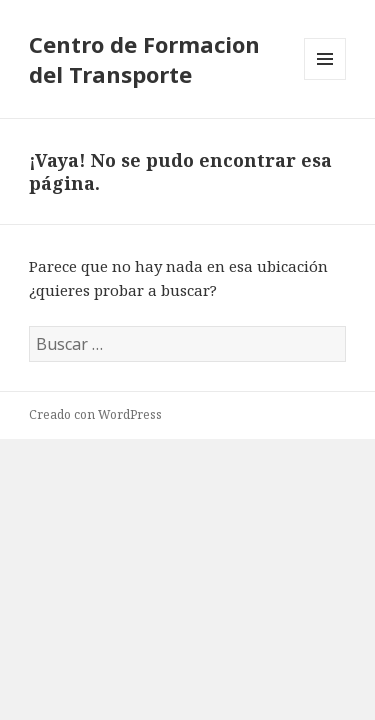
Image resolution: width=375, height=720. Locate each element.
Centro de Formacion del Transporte (144, 59)
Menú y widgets (325, 79)
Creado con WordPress (95, 414)
